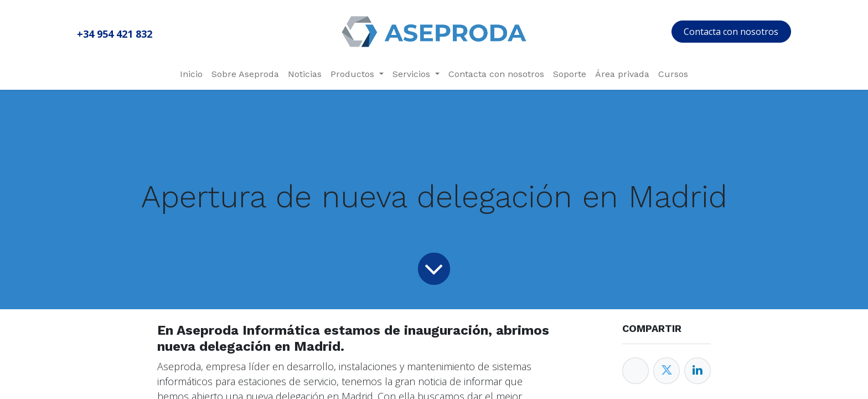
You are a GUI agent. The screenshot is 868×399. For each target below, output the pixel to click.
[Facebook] (635, 371)
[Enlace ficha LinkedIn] (697, 371)
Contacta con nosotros (731, 32)
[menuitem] (191, 74)
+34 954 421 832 (115, 34)
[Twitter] (666, 371)
